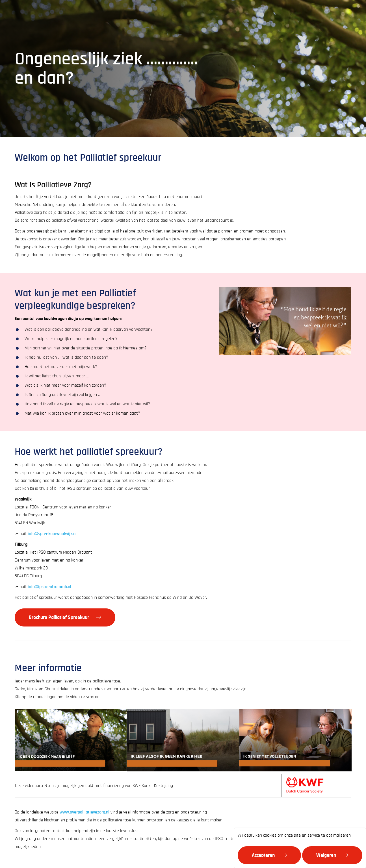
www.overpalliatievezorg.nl (85, 812)
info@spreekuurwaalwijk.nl (52, 534)
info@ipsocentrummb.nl (49, 587)
